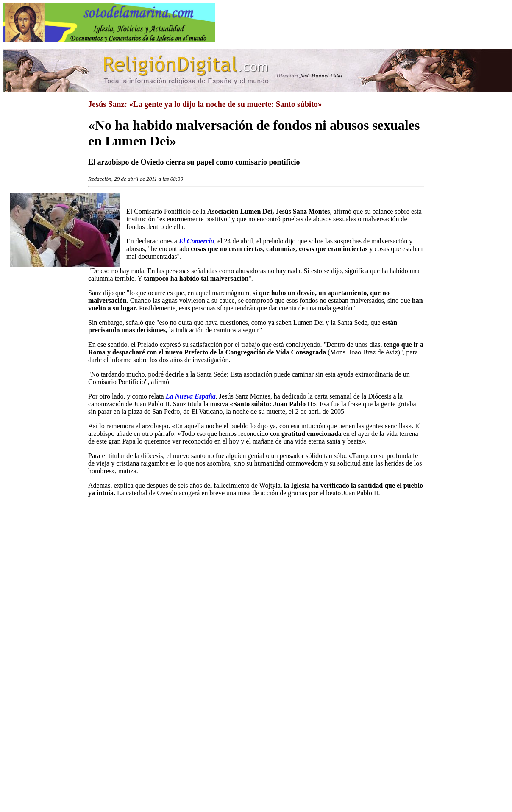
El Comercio (196, 241)
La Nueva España (191, 396)
